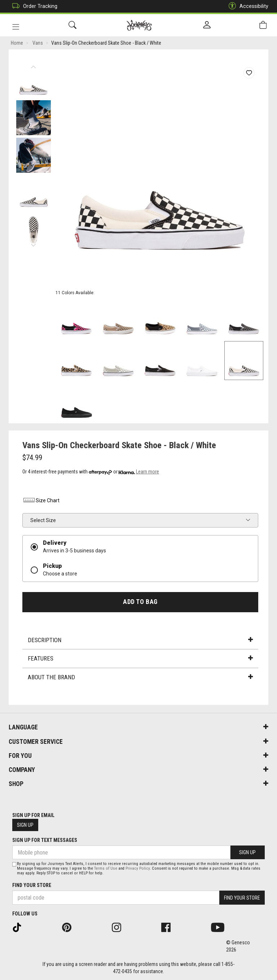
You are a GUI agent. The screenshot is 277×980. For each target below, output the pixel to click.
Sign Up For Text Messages (45, 840)
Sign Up (25, 825)
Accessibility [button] (247, 6)
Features (140, 658)
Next (33, 243)
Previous (33, 65)
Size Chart (41, 500)
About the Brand (140, 677)
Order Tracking (33, 6)
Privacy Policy (138, 868)
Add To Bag (140, 602)
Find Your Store (32, 885)
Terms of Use (106, 868)
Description (140, 640)
